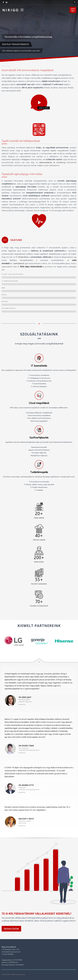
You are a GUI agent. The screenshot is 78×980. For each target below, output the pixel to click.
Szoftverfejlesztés (39, 437)
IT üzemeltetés (39, 366)
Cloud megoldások (39, 403)
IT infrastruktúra (22, 257)
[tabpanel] (39, 31)
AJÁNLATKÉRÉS (73, 10)
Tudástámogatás (39, 472)
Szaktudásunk (19, 263)
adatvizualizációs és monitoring (52, 162)
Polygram (26, 159)
